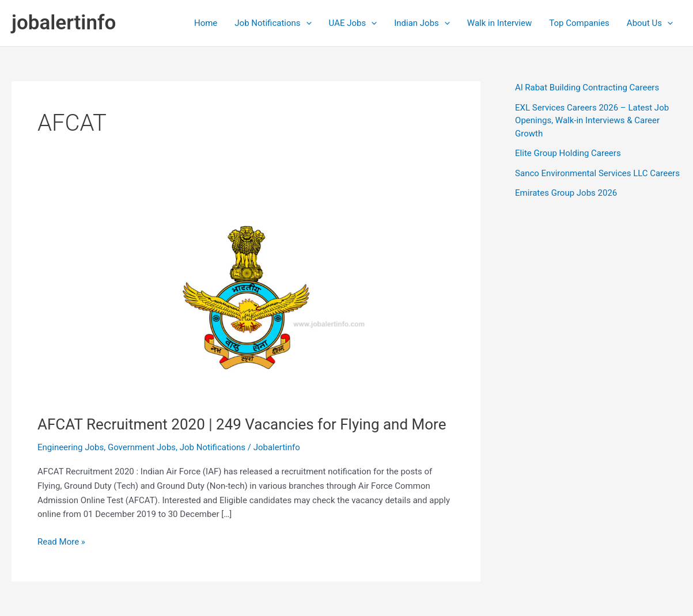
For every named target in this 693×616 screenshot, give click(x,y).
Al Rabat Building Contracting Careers (587, 88)
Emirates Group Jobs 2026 (566, 193)
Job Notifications (273, 23)
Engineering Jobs (71, 447)
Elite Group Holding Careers (568, 153)
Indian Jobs (422, 23)
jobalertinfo (64, 23)
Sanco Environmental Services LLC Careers (597, 173)
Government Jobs (142, 447)
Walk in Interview (499, 23)
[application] (306, 23)
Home (206, 23)
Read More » (61, 542)
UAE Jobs (353, 23)
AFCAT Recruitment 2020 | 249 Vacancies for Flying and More (242, 424)
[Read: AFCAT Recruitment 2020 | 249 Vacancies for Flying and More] (246, 297)
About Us (650, 23)
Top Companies (579, 23)
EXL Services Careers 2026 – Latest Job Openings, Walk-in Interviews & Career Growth (592, 121)
